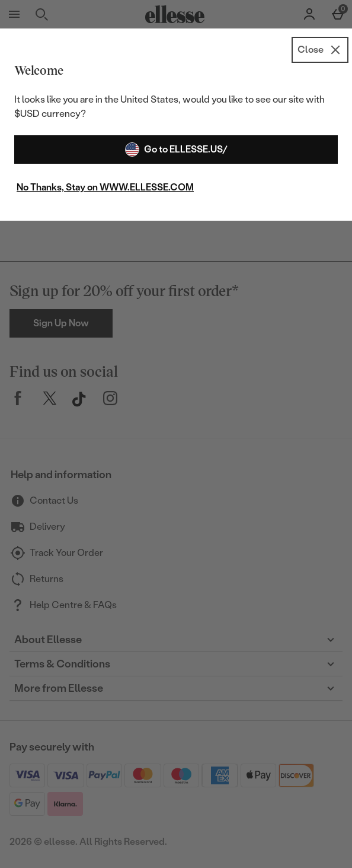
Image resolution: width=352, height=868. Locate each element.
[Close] (320, 50)
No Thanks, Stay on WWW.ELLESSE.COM (105, 187)
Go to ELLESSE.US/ (176, 150)
